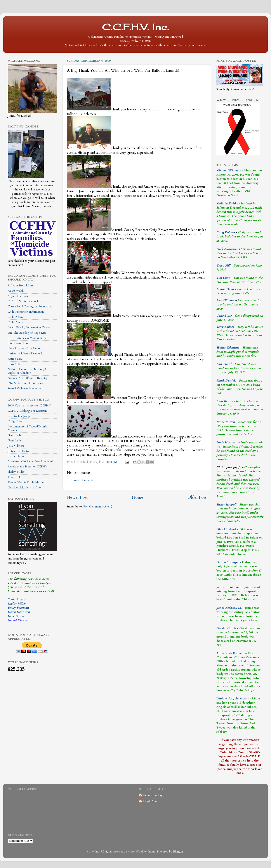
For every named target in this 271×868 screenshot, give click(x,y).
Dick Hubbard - (227, 529)
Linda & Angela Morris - (234, 699)
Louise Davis (16, 456)
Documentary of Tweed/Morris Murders (27, 428)
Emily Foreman (18, 608)
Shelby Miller (16, 472)
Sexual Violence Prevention (25, 389)
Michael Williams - (230, 171)
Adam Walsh (16, 291)
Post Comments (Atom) (98, 507)
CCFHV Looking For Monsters (27, 411)
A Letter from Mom (20, 286)
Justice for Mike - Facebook (25, 354)
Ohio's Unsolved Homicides (25, 383)
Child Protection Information (26, 312)
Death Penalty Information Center (29, 328)
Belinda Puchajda (154, 795)
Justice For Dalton (19, 451)
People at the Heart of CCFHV (28, 467)
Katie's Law (15, 359)
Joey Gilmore (16, 446)
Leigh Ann (150, 801)
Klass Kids (14, 364)
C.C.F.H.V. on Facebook (23, 301)
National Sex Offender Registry (28, 378)
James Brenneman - (230, 587)
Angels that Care (18, 296)
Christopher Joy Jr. (19, 416)
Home (138, 497)
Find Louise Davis (19, 343)
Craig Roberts (17, 421)
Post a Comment (83, 480)
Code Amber (16, 322)
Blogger (178, 852)
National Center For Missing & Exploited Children (27, 371)
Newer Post (77, 497)
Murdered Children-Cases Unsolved (30, 461)
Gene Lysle (15, 441)
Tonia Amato (17, 600)
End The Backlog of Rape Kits (27, 333)
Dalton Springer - (229, 562)
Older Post (197, 497)
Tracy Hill (14, 477)
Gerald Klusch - (227, 628)
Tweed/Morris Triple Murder (26, 482)
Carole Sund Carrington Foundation (30, 307)
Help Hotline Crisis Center (25, 348)
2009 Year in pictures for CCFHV (29, 406)
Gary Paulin (15, 435)
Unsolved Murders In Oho (24, 488)
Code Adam (15, 317)
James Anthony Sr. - (230, 608)
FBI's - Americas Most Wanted (27, 338)
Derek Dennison (19, 612)
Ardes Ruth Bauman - (232, 653)
